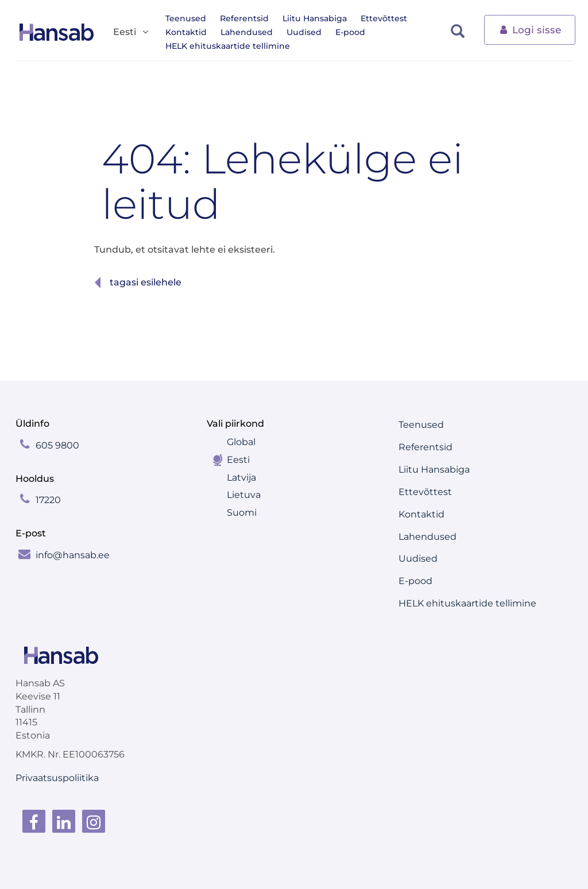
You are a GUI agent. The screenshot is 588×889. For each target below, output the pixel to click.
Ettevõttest (384, 18)
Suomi (242, 513)
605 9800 (57, 445)
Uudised (304, 32)
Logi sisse (530, 29)
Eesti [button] (131, 32)
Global (241, 442)
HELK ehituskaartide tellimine (228, 46)
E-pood (350, 32)
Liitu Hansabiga (315, 18)
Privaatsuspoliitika (57, 778)
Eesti (238, 460)
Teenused (186, 18)
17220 (48, 500)
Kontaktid (186, 32)
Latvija (241, 478)
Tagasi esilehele (146, 282)
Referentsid (244, 18)
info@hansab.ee (73, 555)
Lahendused (247, 32)
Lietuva (244, 495)
